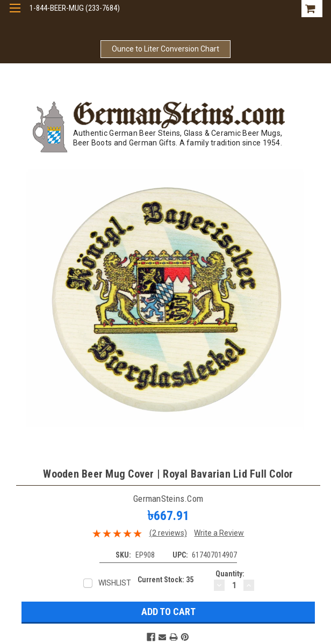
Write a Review (219, 533)
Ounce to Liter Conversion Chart (165, 49)
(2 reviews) (168, 533)
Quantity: (230, 574)
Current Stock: (165, 580)
